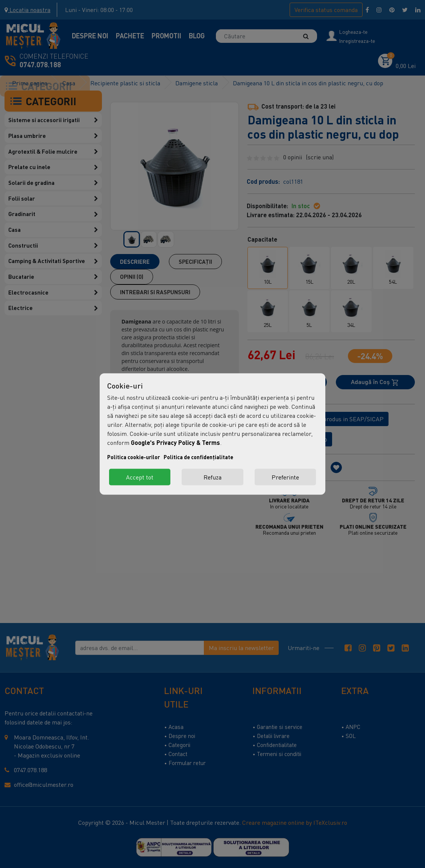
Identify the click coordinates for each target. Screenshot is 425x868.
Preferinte (285, 477)
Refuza (212, 477)
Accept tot (140, 477)
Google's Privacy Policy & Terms (175, 442)
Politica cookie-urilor (134, 457)
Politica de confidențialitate (198, 457)
